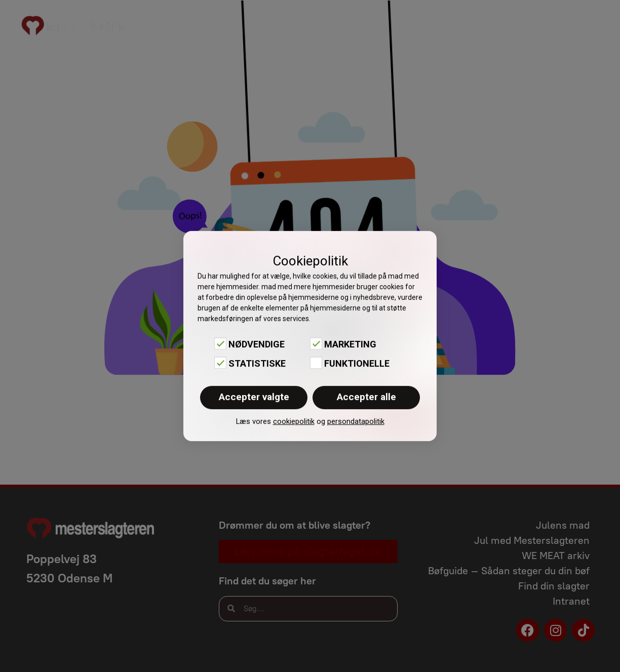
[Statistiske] (220, 363)
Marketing (350, 344)
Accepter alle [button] (366, 397)
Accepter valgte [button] (254, 397)
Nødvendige (257, 344)
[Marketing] (316, 343)
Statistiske (257, 363)
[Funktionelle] (316, 363)
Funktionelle (357, 363)
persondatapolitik (356, 421)
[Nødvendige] (220, 343)
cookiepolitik (294, 421)
